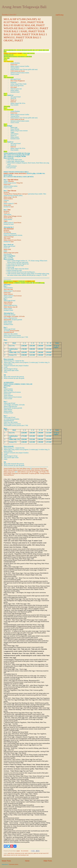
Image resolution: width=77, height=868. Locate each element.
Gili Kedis (22, 316)
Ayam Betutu (17, 223)
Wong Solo (19, 183)
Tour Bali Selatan (13, 180)
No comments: (25, 851)
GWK (5, 202)
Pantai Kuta (14, 65)
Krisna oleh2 (7, 205)
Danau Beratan (8, 218)
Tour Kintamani (9, 229)
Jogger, (6, 221)
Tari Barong (7, 232)
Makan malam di (18, 470)
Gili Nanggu (7, 316)
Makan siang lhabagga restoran (13, 216)
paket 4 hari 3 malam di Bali (15, 173)
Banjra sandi (7, 249)
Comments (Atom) (14, 864)
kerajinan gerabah (34, 473)
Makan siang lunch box (14, 473)
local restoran (17, 291)
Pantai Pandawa (8, 199)
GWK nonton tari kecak (17, 119)
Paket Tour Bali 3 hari (13, 53)
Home (27, 861)
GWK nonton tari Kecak (18, 71)
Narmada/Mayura (9, 332)
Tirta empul (7, 238)
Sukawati (13, 102)
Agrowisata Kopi (9, 237)
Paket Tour (8, 283)
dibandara (11, 181)
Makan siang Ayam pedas (11, 253)
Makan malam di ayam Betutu (12, 240)
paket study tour (29, 853)
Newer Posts (6, 861)
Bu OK (15, 197)
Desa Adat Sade (8, 289)
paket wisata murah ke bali (10, 855)
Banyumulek (7, 320)
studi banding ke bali (23, 855)
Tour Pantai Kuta (9, 61)
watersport (25, 194)
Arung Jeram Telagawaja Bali (24, 7)
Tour (9, 210)
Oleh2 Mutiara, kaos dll (11, 307)
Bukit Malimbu (8, 302)
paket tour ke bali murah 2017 (41, 853)
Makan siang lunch (9, 472)
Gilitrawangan (8, 304)
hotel (12, 207)
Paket (16, 281)
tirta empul (14, 87)
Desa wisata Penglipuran (18, 81)
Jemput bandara (8, 469)
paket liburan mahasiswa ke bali (16, 853)
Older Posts (48, 861)
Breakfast (6, 192)
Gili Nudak (15, 316)
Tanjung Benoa (8, 194)
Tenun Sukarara (8, 294)
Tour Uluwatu (12, 191)
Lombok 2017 (30, 281)
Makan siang (7, 197)
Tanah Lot (13, 100)
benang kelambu (14, 331)
